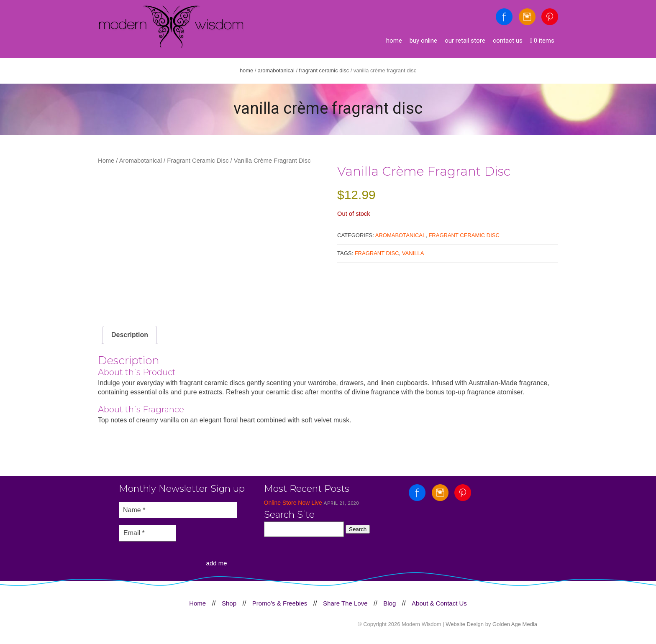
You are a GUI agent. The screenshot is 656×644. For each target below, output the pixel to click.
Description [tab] (130, 335)
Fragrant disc (377, 253)
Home (394, 41)
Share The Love (345, 603)
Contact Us (508, 41)
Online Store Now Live (293, 503)
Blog (389, 603)
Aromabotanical (276, 70)
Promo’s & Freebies (280, 603)
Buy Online (423, 41)
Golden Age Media (515, 624)
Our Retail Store (465, 41)
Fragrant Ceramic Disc (324, 70)
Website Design (465, 624)
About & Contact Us (439, 603)
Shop (229, 603)
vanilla (413, 253)
